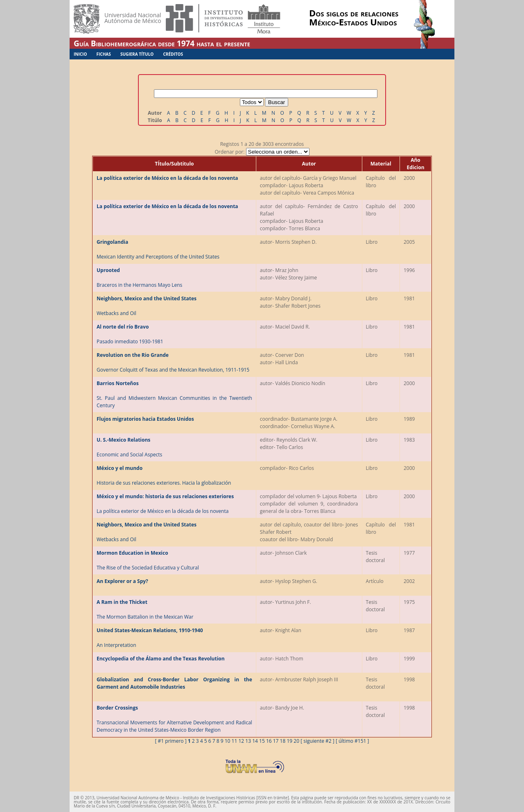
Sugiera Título (137, 54)
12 (241, 741)
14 (255, 741)
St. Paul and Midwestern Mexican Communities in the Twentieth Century (174, 394)
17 (276, 741)
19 (289, 741)
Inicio (80, 54)
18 (283, 741)
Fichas (104, 54)
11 (235, 741)
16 (269, 741)
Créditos (173, 54)
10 (228, 741)
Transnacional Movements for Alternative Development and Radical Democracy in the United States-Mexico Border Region (174, 719)
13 (248, 741)
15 (262, 741)
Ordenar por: (262, 152)
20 (296, 741)
